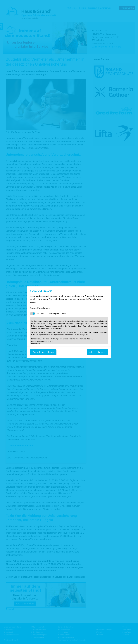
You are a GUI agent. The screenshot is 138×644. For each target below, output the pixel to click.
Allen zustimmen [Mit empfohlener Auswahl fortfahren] (97, 352)
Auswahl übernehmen (43, 352)
